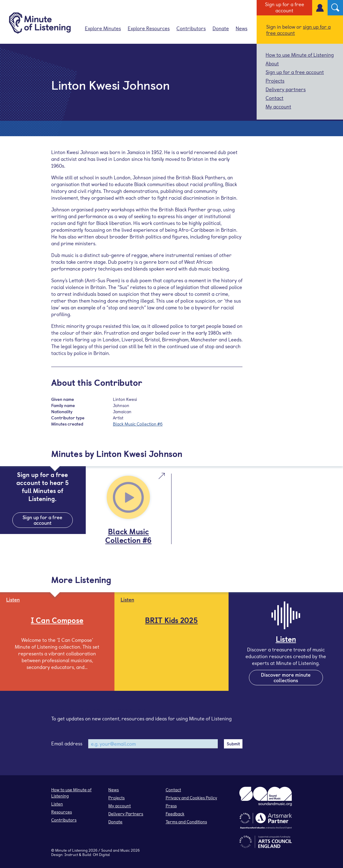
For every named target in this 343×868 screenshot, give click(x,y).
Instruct (71, 854)
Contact (275, 98)
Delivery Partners (126, 814)
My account (278, 106)
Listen (57, 804)
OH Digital (101, 854)
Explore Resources (149, 28)
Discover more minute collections (286, 677)
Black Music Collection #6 (138, 424)
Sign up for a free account (285, 7)
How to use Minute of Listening (300, 55)
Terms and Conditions (186, 822)
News (242, 28)
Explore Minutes (103, 28)
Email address (67, 743)
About (272, 63)
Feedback (175, 814)
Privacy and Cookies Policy (191, 798)
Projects (275, 80)
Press (171, 806)
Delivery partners (286, 89)
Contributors (191, 28)
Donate (221, 28)
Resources (62, 812)
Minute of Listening (71, 850)
